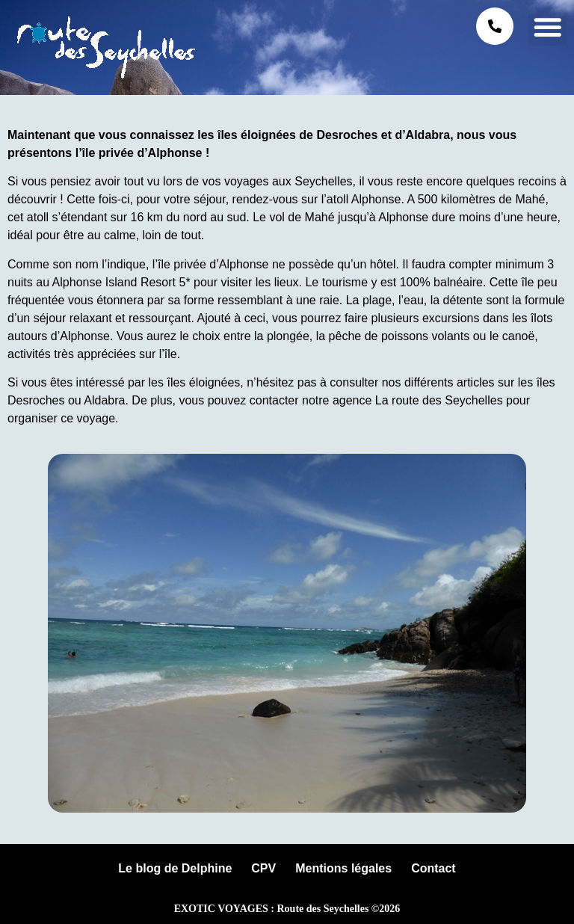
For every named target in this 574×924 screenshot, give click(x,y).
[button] (547, 27)
